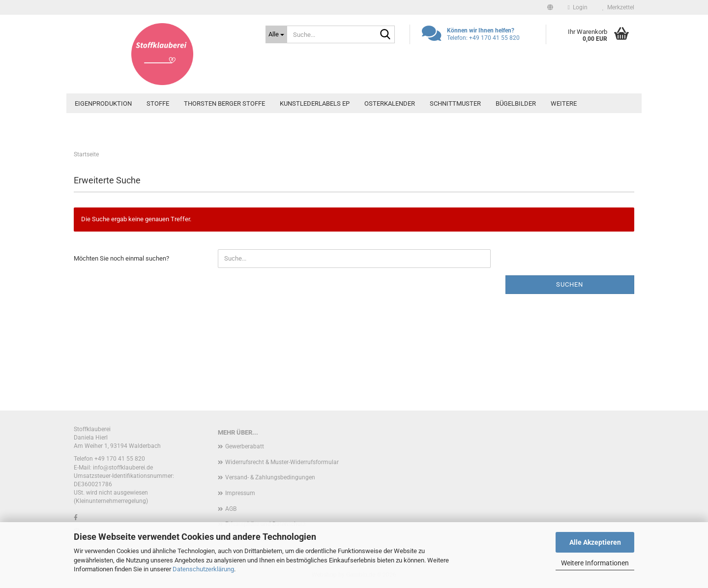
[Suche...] (276, 34)
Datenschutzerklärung (203, 569)
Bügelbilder (516, 103)
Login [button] (578, 7)
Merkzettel (618, 7)
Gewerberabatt (245, 446)
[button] (550, 7)
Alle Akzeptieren (595, 542)
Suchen (570, 284)
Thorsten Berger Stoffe (224, 103)
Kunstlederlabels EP (315, 103)
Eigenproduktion (103, 103)
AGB (231, 509)
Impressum (240, 493)
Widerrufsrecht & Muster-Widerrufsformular (282, 462)
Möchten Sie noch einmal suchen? (121, 258)
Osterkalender (390, 103)
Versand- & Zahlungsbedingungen (270, 477)
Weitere (564, 103)
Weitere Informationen (595, 563)
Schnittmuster (455, 103)
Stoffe (158, 103)
